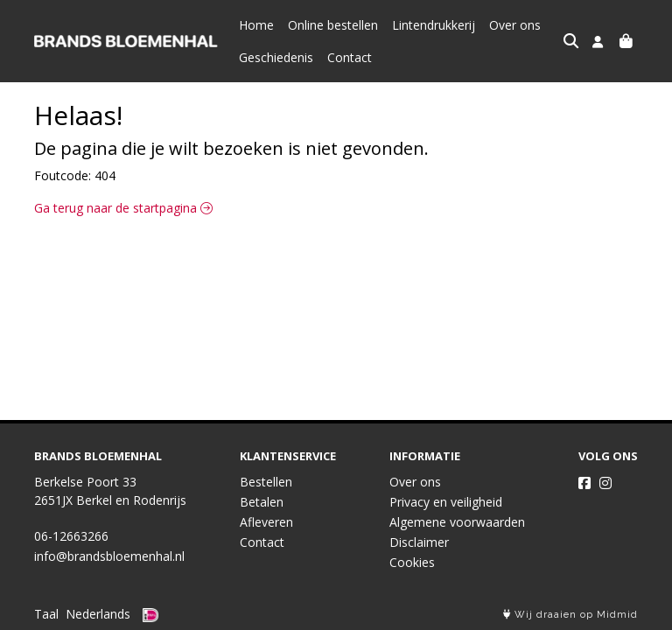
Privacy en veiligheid (446, 502)
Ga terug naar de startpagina (123, 208)
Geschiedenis (276, 57)
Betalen (262, 502)
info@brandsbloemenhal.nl (109, 556)
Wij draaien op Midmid (570, 615)
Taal (46, 614)
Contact (350, 57)
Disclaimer (419, 542)
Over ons (515, 25)
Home (256, 25)
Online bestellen (333, 25)
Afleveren (266, 522)
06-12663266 (71, 536)
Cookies (412, 562)
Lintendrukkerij (434, 25)
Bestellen (266, 482)
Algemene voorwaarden (457, 522)
